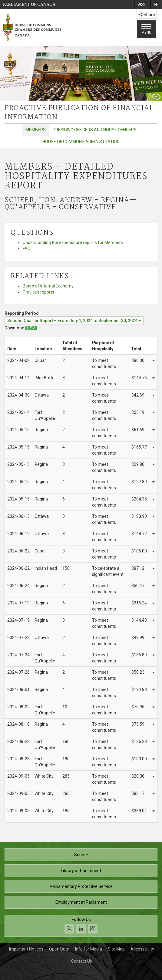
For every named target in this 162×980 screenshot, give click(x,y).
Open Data (59, 949)
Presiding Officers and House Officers (95, 130)
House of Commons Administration (81, 142)
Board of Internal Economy (48, 286)
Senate (81, 855)
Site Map (116, 949)
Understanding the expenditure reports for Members (73, 242)
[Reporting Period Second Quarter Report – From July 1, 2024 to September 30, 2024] (74, 321)
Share (147, 15)
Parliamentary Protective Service (81, 886)
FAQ (27, 249)
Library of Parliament (81, 871)
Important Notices (26, 949)
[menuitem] (142, 5)
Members (36, 130)
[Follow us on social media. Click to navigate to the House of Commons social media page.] (81, 926)
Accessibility (142, 949)
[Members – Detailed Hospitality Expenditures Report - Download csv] (31, 328)
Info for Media (89, 949)
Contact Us (82, 961)
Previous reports (38, 292)
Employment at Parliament (81, 902)
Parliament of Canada (29, 4)
